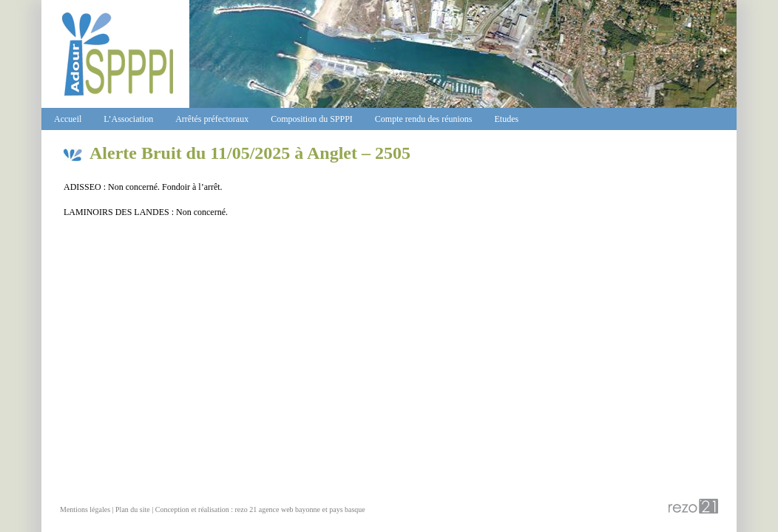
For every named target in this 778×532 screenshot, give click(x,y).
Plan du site (133, 509)
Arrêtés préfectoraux (212, 119)
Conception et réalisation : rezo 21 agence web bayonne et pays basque (260, 509)
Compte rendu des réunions (424, 119)
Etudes (507, 119)
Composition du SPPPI (312, 119)
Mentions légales (85, 509)
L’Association (128, 119)
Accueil (68, 119)
